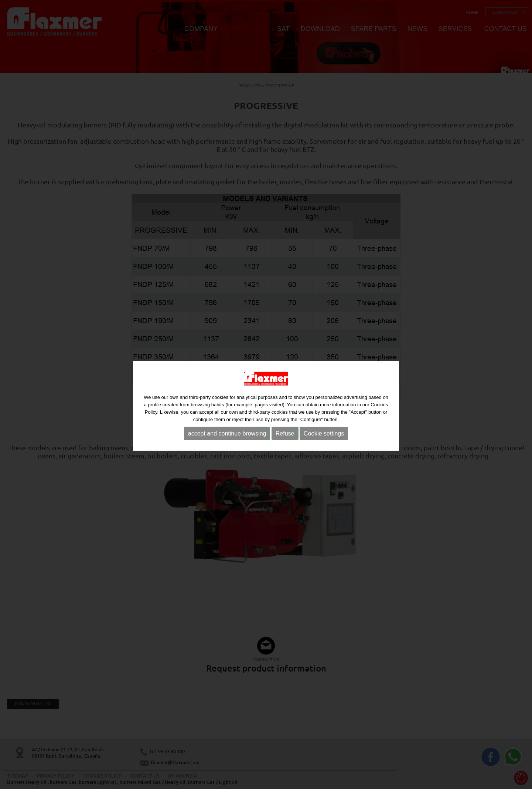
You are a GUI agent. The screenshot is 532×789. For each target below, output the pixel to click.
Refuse (285, 436)
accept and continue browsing (227, 436)
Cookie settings (324, 436)
